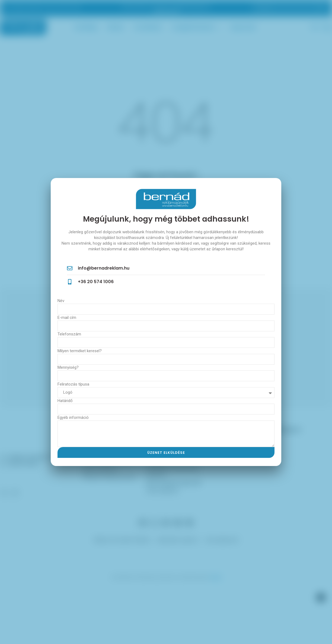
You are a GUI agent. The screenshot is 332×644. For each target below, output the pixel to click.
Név (61, 301)
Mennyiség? (68, 367)
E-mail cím (67, 318)
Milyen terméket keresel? (80, 351)
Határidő (65, 401)
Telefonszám (69, 334)
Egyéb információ (73, 418)
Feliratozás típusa (73, 384)
